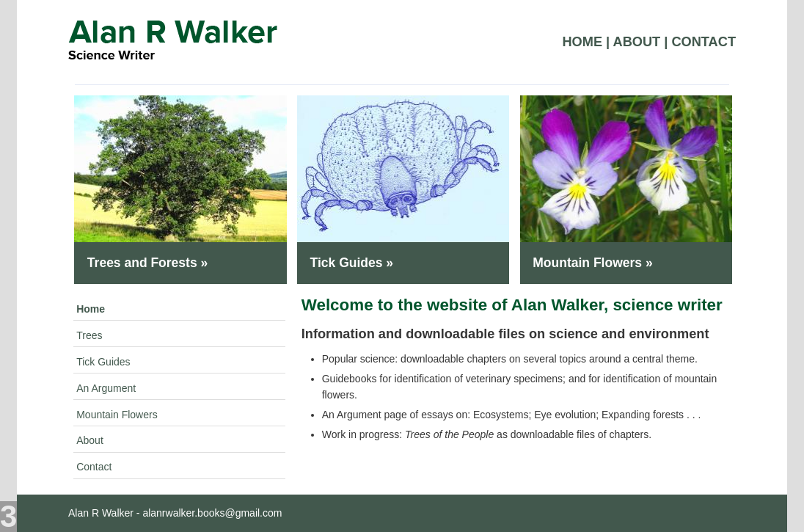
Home (91, 309)
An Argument (106, 388)
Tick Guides (103, 362)
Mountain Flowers (117, 415)
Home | (586, 42)
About (90, 440)
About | (641, 42)
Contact (703, 42)
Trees (89, 335)
